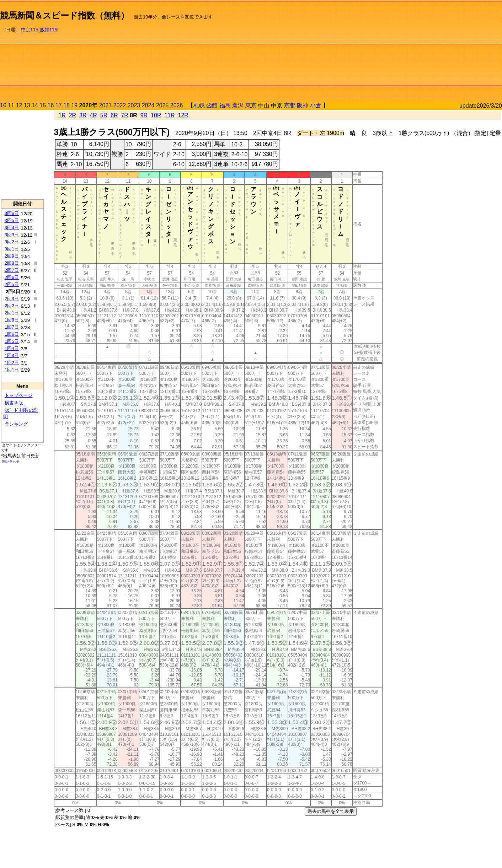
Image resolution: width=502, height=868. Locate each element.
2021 (106, 105)
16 (51, 105)
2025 (162, 105)
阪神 (303, 105)
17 (59, 105)
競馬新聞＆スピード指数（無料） (65, 15)
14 (35, 105)
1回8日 (12, 320)
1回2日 (12, 363)
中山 (264, 106)
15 (43, 105)
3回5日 (12, 220)
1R (62, 115)
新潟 (238, 105)
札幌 (199, 105)
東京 (251, 105)
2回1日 (12, 313)
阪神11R (49, 30)
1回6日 (12, 334)
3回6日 (12, 213)
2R (73, 115)
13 (27, 105)
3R (83, 115)
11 (11, 105)
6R (114, 115)
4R (93, 115)
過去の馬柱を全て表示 (331, 811)
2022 (120, 105)
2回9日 (12, 256)
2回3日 (12, 299)
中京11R (30, 30)
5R (104, 115)
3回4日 (12, 228)
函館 (212, 105)
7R (124, 115)
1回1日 (12, 370)
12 (19, 105)
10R (156, 115)
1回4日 (12, 348)
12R (183, 115)
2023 (134, 105)
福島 (225, 105)
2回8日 (12, 263)
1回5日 (12, 341)
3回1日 (12, 249)
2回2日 (12, 306)
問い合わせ (11, 461)
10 (3, 105)
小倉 (316, 105)
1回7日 (12, 327)
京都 (290, 105)
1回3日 (12, 355)
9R (144, 115)
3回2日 (12, 242)
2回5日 (12, 284)
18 (66, 105)
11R (169, 115)
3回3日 (12, 235)
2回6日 (12, 277)
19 (74, 105)
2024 (148, 105)
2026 (177, 105)
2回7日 (12, 270)
